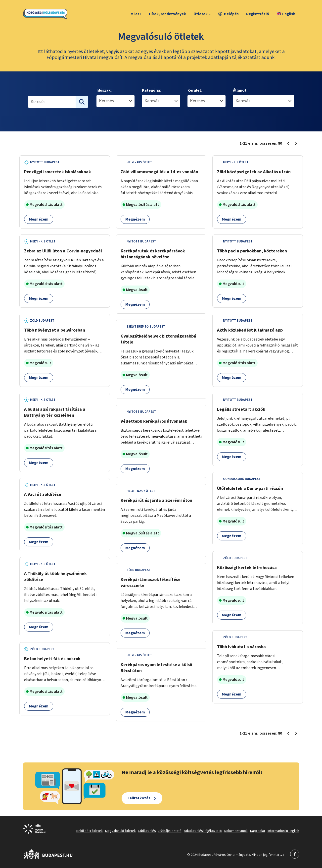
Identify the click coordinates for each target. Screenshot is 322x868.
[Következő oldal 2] (296, 143)
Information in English (283, 831)
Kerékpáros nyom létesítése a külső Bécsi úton (156, 668)
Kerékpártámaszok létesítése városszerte (151, 583)
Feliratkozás (139, 798)
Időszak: (104, 90)
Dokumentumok (236, 831)
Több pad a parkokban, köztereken (252, 251)
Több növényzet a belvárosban (55, 330)
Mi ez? (136, 14)
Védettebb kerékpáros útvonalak (154, 421)
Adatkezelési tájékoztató (203, 831)
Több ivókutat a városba (241, 647)
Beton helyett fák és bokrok (52, 659)
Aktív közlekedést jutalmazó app (250, 330)
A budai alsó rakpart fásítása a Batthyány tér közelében (55, 412)
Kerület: (195, 90)
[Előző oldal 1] (288, 143)
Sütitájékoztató (170, 831)
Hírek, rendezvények (167, 14)
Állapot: (240, 90)
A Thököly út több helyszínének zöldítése (55, 577)
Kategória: (152, 90)
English (286, 14)
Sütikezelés (147, 831)
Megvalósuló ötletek (120, 831)
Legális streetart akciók (241, 409)
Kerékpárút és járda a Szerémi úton (156, 500)
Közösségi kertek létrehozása (247, 568)
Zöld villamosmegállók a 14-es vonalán (159, 172)
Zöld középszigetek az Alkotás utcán (254, 172)
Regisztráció (258, 14)
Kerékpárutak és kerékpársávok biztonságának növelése (153, 254)
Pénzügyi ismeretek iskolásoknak (58, 172)
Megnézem (39, 219)
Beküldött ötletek (90, 831)
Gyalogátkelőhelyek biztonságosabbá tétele (158, 339)
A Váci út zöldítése (43, 494)
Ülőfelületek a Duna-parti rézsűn (250, 489)
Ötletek (203, 14)
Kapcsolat (258, 831)
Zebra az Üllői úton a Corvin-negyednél (63, 251)
